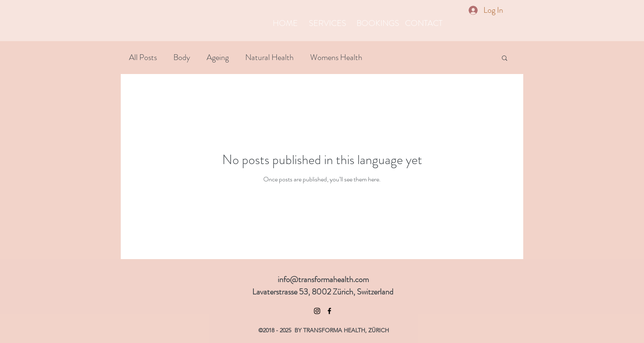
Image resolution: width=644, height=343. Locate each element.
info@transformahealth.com (323, 279)
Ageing (218, 57)
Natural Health (269, 57)
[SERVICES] (328, 23)
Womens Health (336, 57)
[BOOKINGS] (378, 23)
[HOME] (285, 23)
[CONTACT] (423, 23)
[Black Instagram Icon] (317, 311)
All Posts (143, 57)
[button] (505, 59)
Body (182, 57)
